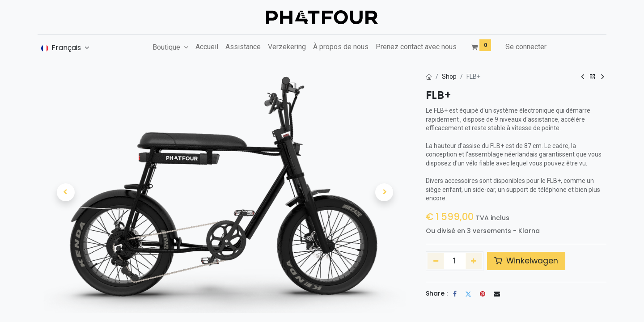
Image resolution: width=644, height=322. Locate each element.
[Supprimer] (436, 261)
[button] (66, 192)
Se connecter (526, 47)
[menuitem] (207, 47)
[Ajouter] (474, 261)
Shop (449, 76)
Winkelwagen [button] (526, 261)
